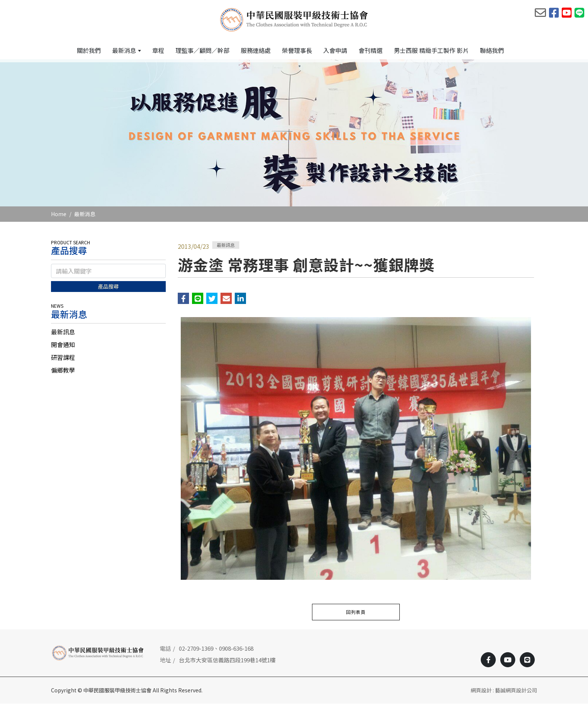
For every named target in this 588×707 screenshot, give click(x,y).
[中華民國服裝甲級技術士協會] (294, 19)
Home (59, 217)
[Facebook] (488, 663)
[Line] (527, 663)
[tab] (108, 335)
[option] (294, 136)
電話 (165, 652)
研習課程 (63, 361)
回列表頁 (356, 615)
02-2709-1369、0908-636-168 (216, 652)
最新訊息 (63, 335)
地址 (165, 663)
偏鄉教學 (63, 373)
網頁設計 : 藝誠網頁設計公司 (504, 693)
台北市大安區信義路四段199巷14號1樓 (227, 663)
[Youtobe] (508, 663)
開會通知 (63, 348)
